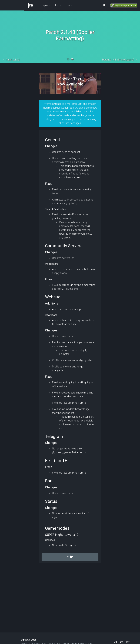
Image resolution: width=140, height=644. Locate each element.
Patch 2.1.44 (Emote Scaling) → (120, 60)
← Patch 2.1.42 (11, 60)
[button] (104, 5)
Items (58, 5)
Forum (70, 5)
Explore (46, 5)
